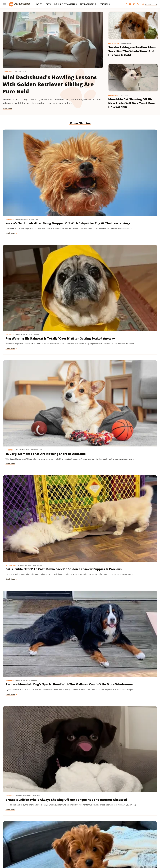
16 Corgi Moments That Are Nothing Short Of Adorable (131, 166)
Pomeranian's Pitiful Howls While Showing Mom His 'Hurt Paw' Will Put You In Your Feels (78, 393)
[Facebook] (126, 4)
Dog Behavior (8, 72)
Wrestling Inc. (89, 849)
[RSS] (138, 4)
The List (137, 846)
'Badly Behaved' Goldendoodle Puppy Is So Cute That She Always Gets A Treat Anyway (27, 319)
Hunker (119, 842)
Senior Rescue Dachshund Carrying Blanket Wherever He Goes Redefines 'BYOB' (131, 391)
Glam (76, 842)
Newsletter (150, 4)
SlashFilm (83, 846)
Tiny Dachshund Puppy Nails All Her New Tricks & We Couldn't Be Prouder (79, 540)
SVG (101, 846)
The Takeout (147, 846)
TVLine (70, 849)
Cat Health (10, 457)
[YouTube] (130, 4)
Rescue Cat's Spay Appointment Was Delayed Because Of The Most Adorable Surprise (25, 467)
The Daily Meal (125, 846)
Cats (48, 4)
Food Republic (51, 842)
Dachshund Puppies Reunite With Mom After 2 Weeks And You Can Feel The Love (26, 614)
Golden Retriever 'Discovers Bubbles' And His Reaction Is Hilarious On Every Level (27, 391)
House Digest (108, 842)
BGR (11, 842)
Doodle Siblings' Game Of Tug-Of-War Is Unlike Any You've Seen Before (77, 614)
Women (78, 849)
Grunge (83, 842)
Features (105, 4)
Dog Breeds (10, 160)
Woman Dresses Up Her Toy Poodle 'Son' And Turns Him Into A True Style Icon (131, 465)
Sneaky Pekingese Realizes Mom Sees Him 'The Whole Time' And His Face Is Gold (132, 51)
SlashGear (93, 846)
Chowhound (21, 842)
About (70, 828)
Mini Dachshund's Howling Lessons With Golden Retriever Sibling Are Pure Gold (50, 84)
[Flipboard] (134, 4)
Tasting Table (111, 846)
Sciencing (72, 846)
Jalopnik (136, 842)
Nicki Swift (35, 846)
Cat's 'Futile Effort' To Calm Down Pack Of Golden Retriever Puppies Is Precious (27, 242)
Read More (7, 109)
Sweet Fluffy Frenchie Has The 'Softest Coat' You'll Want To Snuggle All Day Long (77, 319)
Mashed (11, 846)
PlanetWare (61, 846)
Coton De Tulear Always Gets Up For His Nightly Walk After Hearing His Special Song (80, 467)
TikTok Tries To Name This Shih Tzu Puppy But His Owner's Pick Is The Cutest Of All (78, 765)
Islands (128, 842)
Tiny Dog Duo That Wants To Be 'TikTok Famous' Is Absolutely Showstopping (26, 689)
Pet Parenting (88, 4)
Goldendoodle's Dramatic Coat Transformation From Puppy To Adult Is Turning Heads (25, 542)
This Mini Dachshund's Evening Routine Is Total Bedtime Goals (129, 763)
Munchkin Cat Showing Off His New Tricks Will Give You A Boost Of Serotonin (133, 103)
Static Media (67, 833)
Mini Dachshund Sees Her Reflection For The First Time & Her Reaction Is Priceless (132, 689)
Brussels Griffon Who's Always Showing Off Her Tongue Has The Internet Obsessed (129, 244)
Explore (31, 842)
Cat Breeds (112, 95)
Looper (145, 842)
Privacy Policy (85, 828)
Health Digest (95, 842)
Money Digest (22, 846)
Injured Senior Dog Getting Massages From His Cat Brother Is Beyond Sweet (131, 317)
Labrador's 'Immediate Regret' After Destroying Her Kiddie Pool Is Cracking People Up (132, 616)
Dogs (39, 4)
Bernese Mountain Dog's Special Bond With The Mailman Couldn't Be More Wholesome (78, 244)
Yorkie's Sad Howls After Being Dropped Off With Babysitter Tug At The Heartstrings (24, 170)
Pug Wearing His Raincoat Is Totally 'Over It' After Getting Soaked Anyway (79, 168)
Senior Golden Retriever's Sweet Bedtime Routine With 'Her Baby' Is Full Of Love (132, 540)
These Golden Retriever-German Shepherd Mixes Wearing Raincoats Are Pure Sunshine (79, 691)
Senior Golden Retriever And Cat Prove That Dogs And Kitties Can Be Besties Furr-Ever (27, 765)
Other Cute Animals (65, 4)
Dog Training (11, 308)
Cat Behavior (11, 234)
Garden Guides (65, 842)
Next (85, 807)
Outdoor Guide (48, 846)
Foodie (40, 842)
